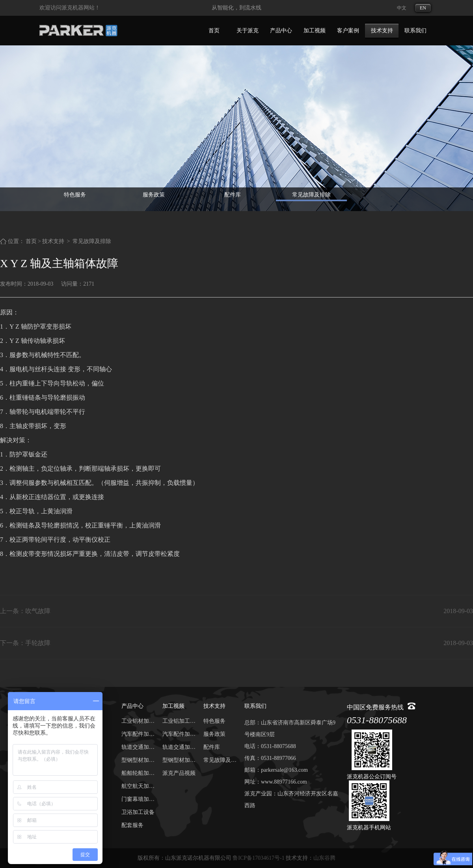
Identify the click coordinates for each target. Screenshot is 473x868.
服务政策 (154, 195)
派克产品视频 (179, 773)
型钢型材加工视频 (179, 760)
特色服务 (75, 195)
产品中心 (281, 31)
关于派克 (248, 31)
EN (423, 8)
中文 (402, 8)
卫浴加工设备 (138, 812)
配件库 (233, 195)
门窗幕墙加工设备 (138, 799)
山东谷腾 (324, 858)
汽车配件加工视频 (179, 734)
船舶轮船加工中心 (138, 773)
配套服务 (132, 825)
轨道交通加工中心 (138, 747)
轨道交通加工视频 (179, 747)
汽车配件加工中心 (138, 734)
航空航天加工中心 (138, 786)
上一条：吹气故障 (25, 611)
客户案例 (348, 31)
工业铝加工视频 (179, 721)
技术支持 (382, 31)
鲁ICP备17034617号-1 (258, 858)
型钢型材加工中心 (138, 760)
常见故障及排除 (311, 195)
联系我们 (415, 31)
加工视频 (315, 31)
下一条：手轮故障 (25, 643)
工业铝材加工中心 (138, 721)
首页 (214, 31)
